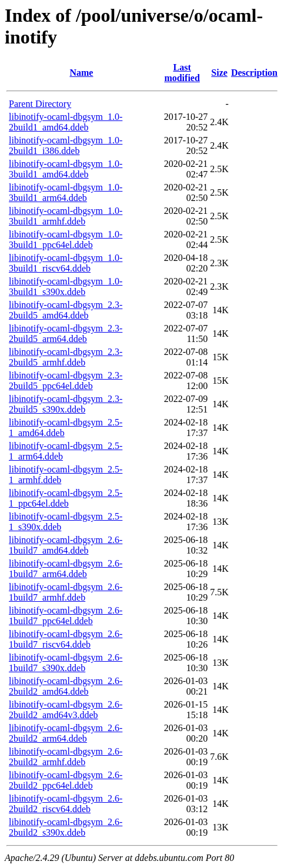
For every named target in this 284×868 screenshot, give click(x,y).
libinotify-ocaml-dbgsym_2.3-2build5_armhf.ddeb (66, 357)
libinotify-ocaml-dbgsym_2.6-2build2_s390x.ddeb (66, 827)
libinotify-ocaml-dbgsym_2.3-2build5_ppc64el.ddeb (66, 381)
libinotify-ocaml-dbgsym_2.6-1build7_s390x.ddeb (66, 663)
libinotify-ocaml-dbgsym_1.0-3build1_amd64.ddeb (66, 169)
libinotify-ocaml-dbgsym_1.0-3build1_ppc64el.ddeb (66, 239)
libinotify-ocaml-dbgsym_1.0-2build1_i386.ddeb (66, 145)
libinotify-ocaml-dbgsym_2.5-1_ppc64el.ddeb (66, 498)
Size (219, 73)
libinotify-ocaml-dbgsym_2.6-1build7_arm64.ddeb (66, 569)
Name (81, 73)
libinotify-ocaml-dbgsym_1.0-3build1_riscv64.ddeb (66, 263)
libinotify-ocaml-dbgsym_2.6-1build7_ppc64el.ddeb (66, 616)
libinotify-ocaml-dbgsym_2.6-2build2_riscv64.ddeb (66, 804)
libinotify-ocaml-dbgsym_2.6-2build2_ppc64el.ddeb (66, 780)
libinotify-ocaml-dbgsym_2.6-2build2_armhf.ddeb (66, 757)
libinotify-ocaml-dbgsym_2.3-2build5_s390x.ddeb (66, 404)
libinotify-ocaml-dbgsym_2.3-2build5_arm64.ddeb (66, 334)
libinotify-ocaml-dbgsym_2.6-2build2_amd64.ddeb (66, 686)
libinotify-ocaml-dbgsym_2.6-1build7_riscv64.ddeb (66, 639)
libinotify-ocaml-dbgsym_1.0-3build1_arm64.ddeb (66, 192)
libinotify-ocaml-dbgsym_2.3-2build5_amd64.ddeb (66, 310)
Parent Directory (40, 104)
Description (254, 73)
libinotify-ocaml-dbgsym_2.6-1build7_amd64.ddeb (66, 545)
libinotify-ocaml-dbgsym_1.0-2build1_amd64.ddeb (66, 122)
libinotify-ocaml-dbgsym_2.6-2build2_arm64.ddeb (66, 733)
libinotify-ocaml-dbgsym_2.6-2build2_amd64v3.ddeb (66, 710)
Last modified (182, 73)
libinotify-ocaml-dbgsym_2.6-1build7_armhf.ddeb (66, 592)
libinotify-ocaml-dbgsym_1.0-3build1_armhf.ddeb (66, 216)
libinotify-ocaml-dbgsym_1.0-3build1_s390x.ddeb (66, 286)
